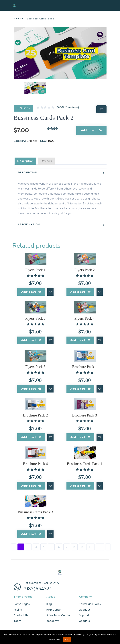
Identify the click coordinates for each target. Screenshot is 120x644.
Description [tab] (25, 161)
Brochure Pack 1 (84, 366)
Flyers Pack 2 (85, 270)
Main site (19, 19)
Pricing (18, 608)
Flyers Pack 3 (35, 318)
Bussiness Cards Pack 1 (85, 463)
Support (84, 614)
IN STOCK (23, 108)
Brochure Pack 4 (35, 463)
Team (17, 620)
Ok (67, 640)
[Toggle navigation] (104, 5)
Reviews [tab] (46, 161)
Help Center (54, 608)
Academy (53, 620)
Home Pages (22, 603)
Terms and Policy (90, 603)
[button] (21, 88)
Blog (49, 603)
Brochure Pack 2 (35, 414)
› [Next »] (108, 546)
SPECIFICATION (29, 225)
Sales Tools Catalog (59, 614)
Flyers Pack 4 (85, 318)
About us (85, 608)
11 (100, 546)
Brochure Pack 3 (84, 414)
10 (91, 546)
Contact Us (21, 614)
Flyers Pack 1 (35, 270)
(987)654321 (38, 587)
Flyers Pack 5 (35, 366)
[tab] (60, 173)
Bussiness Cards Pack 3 (36, 511)
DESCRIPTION (28, 173)
